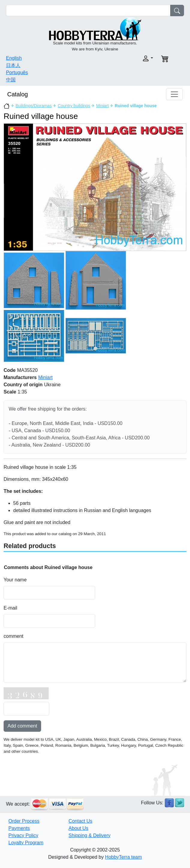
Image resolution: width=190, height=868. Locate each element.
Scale (10, 392)
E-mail (10, 608)
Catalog (18, 94)
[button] (126, 58)
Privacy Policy (23, 835)
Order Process (24, 821)
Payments (19, 828)
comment (14, 636)
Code (10, 370)
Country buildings (74, 106)
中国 (11, 80)
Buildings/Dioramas (34, 106)
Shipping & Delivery (89, 835)
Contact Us (80, 821)
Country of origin (23, 385)
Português (17, 72)
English (14, 58)
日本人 (13, 65)
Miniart (102, 106)
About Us (78, 828)
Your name (15, 580)
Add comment (22, 726)
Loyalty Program (26, 843)
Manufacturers (20, 377)
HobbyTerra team (124, 857)
